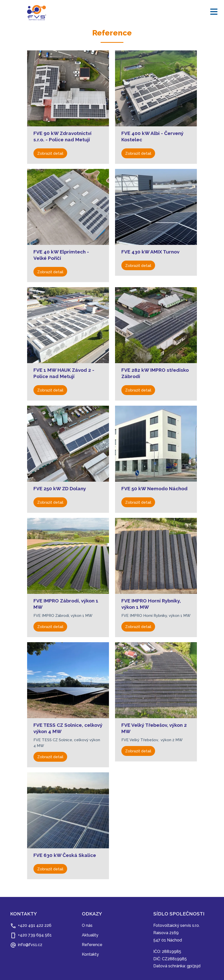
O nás (87, 925)
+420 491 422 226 (35, 925)
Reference (92, 945)
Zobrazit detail (50, 153)
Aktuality (90, 935)
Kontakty (90, 954)
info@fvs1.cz (30, 945)
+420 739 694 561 (35, 935)
